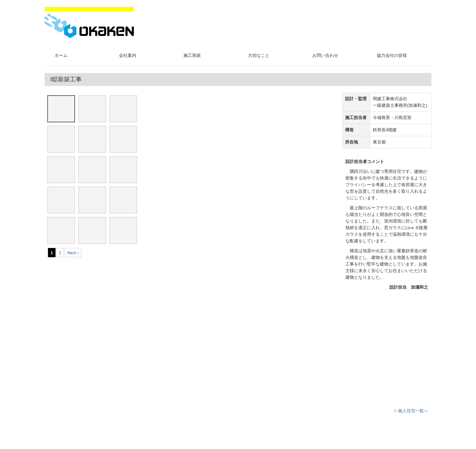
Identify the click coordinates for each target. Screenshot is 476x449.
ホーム (61, 55)
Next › (73, 253)
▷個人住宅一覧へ (411, 411)
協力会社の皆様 (392, 55)
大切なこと (259, 55)
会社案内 (128, 55)
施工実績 (192, 55)
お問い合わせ (325, 55)
